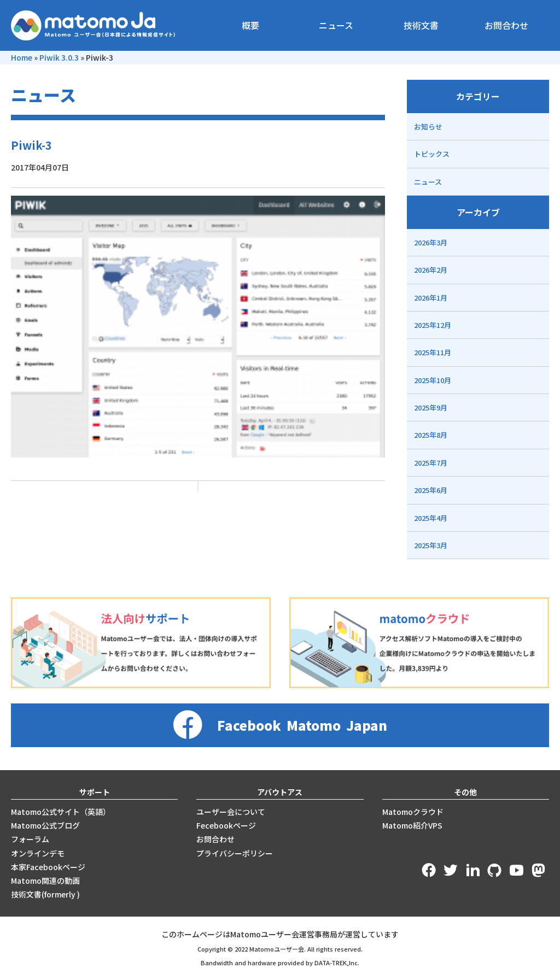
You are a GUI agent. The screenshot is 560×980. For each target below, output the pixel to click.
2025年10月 (433, 380)
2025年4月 (431, 518)
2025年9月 (431, 407)
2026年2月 (431, 270)
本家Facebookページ (48, 867)
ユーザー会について (231, 812)
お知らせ (428, 127)
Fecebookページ (226, 825)
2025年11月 (433, 352)
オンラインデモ (38, 853)
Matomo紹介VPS (412, 825)
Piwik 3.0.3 (59, 57)
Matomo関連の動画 (45, 881)
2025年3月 (431, 545)
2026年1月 (431, 298)
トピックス (432, 154)
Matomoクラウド (413, 812)
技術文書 (421, 25)
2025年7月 (431, 463)
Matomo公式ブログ (45, 825)
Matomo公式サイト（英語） (61, 812)
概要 (250, 25)
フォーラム (30, 839)
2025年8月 (431, 435)
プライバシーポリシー (235, 853)
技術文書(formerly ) (45, 894)
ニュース (336, 25)
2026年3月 (431, 242)
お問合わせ (506, 25)
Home (22, 57)
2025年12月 (433, 325)
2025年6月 (431, 490)
